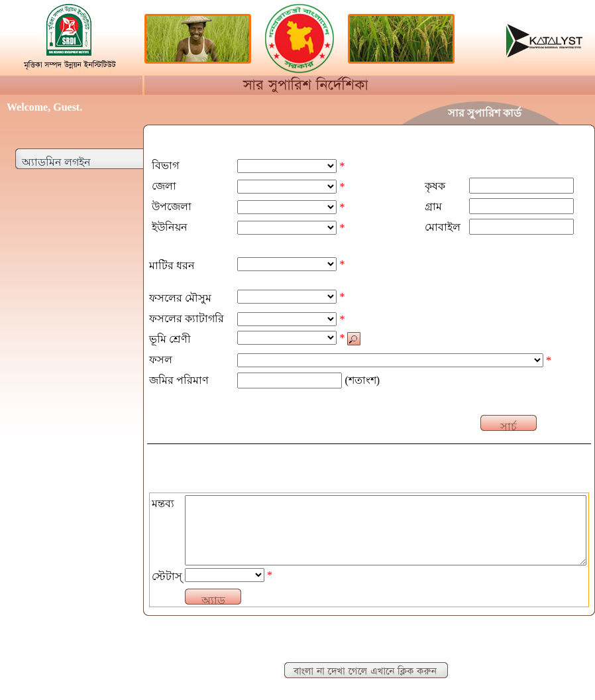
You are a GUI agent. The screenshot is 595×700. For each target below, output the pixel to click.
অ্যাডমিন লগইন (56, 162)
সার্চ (509, 426)
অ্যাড (213, 600)
